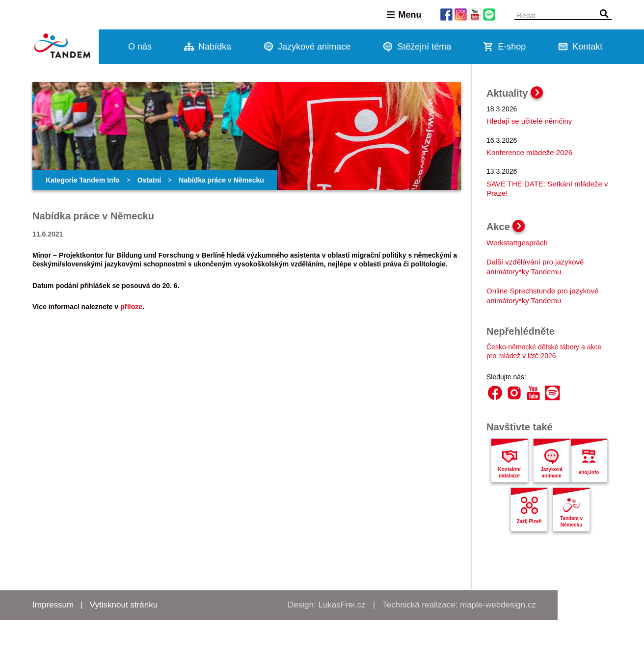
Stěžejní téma (424, 47)
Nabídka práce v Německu (221, 180)
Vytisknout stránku (124, 605)
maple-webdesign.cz (498, 605)
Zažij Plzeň (529, 521)
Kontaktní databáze (509, 473)
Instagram (514, 393)
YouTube (533, 393)
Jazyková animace (551, 473)
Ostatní (149, 180)
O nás (140, 47)
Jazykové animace (314, 47)
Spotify (552, 393)
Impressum (53, 605)
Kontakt (587, 47)
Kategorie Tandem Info (83, 180)
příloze (131, 307)
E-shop (512, 47)
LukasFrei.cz (342, 605)
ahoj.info (589, 472)
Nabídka (215, 47)
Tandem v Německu (571, 522)
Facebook (495, 393)
